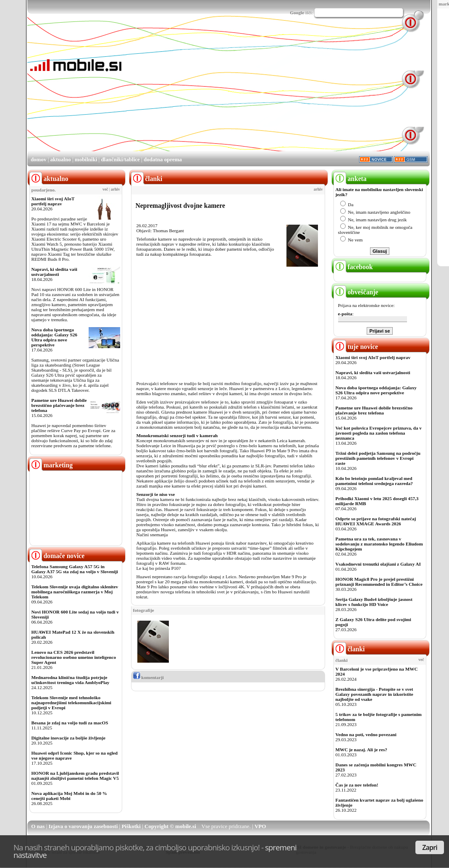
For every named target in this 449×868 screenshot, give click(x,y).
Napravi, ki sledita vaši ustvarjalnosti (54, 272)
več (105, 189)
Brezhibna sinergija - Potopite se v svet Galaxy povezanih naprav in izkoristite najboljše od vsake (374, 694)
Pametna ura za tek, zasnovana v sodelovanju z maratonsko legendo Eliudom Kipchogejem (379, 544)
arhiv (116, 189)
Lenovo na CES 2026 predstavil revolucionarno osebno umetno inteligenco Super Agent (74, 657)
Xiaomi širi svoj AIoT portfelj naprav (53, 201)
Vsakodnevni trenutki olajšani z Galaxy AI (378, 564)
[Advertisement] (232, 92)
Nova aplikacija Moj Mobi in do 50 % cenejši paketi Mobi (70, 796)
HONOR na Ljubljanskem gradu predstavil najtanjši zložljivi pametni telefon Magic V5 (75, 776)
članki (349, 649)
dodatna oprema (163, 159)
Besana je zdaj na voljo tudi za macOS (70, 723)
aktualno (61, 159)
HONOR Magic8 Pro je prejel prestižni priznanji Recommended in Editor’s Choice (379, 582)
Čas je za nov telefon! (357, 785)
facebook (353, 267)
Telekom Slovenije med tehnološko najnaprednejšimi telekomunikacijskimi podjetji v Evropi (71, 703)
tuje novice (356, 347)
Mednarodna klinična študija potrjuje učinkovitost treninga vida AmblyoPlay (71, 680)
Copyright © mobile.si (170, 826)
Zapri (430, 847)
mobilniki (86, 159)
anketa (350, 179)
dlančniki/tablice (120, 159)
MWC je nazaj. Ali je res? (361, 750)
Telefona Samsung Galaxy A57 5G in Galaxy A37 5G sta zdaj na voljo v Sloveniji (75, 569)
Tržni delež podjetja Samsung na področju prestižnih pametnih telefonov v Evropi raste (378, 458)
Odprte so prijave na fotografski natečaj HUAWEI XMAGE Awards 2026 (376, 521)
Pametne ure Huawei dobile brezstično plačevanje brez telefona (59, 405)
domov (39, 159)
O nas (38, 826)
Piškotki (131, 826)
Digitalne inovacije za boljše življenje (68, 738)
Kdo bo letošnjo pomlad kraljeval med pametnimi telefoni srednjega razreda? (374, 481)
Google (297, 13)
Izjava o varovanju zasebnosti (83, 826)
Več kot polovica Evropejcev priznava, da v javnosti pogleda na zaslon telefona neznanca (379, 433)
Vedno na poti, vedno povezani (366, 734)
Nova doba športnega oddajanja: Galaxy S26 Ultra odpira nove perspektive (54, 337)
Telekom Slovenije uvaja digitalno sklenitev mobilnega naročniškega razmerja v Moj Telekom (75, 592)
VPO (260, 826)
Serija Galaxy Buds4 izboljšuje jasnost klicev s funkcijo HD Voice (374, 602)
